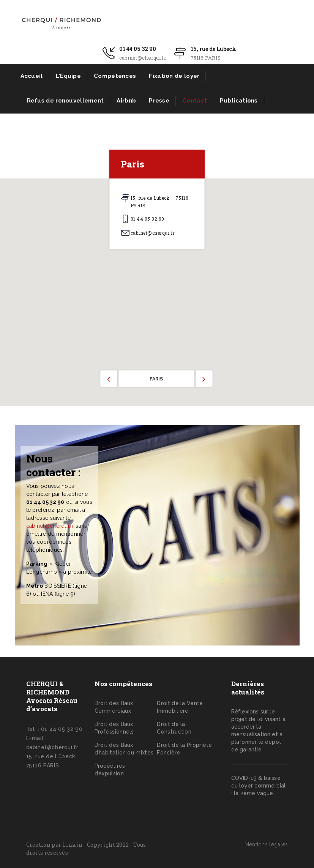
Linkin (72, 845)
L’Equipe (68, 76)
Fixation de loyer (174, 76)
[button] (157, 288)
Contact (195, 101)
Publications (239, 101)
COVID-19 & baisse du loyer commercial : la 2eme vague (259, 786)
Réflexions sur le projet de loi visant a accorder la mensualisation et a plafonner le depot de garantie (258, 731)
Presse (159, 101)
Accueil (32, 76)
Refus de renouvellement (65, 101)
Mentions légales (266, 844)
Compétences (115, 76)
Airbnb (126, 101)
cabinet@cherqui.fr (50, 526)
